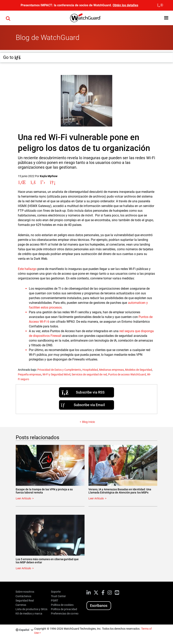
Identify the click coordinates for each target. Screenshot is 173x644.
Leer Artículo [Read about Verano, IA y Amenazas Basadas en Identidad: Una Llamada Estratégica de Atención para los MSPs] (96, 498)
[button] (166, 18)
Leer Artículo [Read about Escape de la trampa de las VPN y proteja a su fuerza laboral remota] (23, 498)
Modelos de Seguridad (138, 370)
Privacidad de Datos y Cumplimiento (59, 370)
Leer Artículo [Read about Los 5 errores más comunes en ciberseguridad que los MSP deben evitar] (23, 568)
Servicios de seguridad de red (89, 374)
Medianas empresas (111, 370)
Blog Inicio (88, 422)
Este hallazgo (27, 269)
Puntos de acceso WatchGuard (127, 374)
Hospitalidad (90, 370)
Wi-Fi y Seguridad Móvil (56, 374)
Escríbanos (99, 606)
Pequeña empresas (30, 374)
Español (24, 630)
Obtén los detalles (125, 5)
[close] (160, 5)
